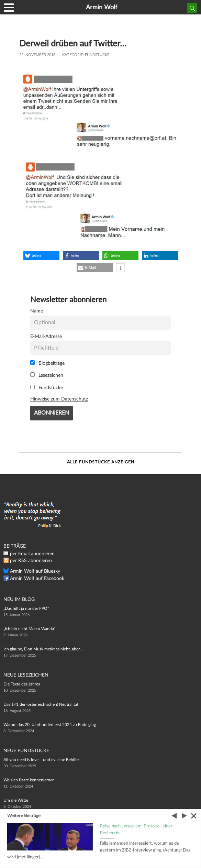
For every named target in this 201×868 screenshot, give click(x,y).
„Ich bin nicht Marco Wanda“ (29, 629)
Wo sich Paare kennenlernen (29, 780)
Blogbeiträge (47, 363)
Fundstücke (97, 55)
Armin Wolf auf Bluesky (35, 571)
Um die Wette (16, 800)
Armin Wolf (102, 8)
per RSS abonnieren (31, 561)
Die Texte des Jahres (22, 684)
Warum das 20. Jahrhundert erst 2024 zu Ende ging (50, 725)
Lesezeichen (47, 375)
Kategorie (72, 55)
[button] (41, 256)
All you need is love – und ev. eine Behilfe (41, 760)
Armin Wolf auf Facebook (37, 579)
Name (37, 311)
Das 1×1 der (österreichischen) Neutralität (41, 704)
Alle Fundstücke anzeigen (101, 462)
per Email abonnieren (32, 554)
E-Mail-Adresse (46, 336)
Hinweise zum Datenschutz (59, 399)
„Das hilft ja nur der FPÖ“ (26, 608)
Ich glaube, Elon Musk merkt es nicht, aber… (43, 649)
